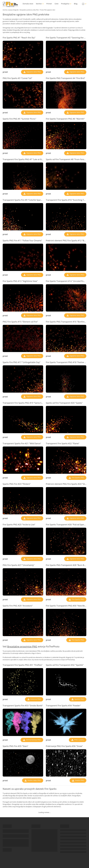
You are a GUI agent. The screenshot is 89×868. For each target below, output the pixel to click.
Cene (56, 4)
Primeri (49, 4)
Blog (76, 4)
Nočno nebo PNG (34, 780)
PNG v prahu (79, 740)
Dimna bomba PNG (33, 740)
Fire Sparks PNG (78, 478)
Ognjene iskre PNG (33, 72)
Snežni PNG (79, 780)
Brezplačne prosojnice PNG (22, 646)
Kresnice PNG (35, 699)
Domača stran (28, 4)
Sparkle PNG (79, 699)
